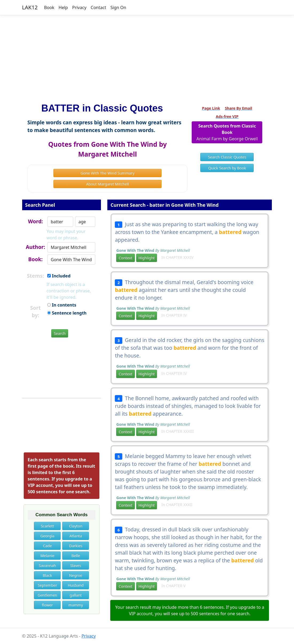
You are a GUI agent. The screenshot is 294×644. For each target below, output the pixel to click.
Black (47, 575)
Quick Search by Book (227, 168)
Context (125, 258)
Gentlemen (47, 595)
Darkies (76, 546)
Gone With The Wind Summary (108, 173)
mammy (76, 605)
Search (60, 333)
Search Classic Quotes (227, 157)
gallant (76, 595)
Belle (76, 556)
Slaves (76, 565)
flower (47, 605)
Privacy (79, 7)
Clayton (76, 526)
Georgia (47, 536)
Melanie (47, 556)
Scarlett (48, 526)
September (47, 585)
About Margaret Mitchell (108, 184)
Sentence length (67, 313)
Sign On (118, 7)
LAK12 (30, 7)
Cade (47, 546)
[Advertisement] (147, 57)
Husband (76, 585)
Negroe (76, 575)
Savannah (47, 565)
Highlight (147, 258)
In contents (62, 305)
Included (59, 276)
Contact (99, 7)
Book (49, 7)
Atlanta (76, 536)
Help (63, 7)
